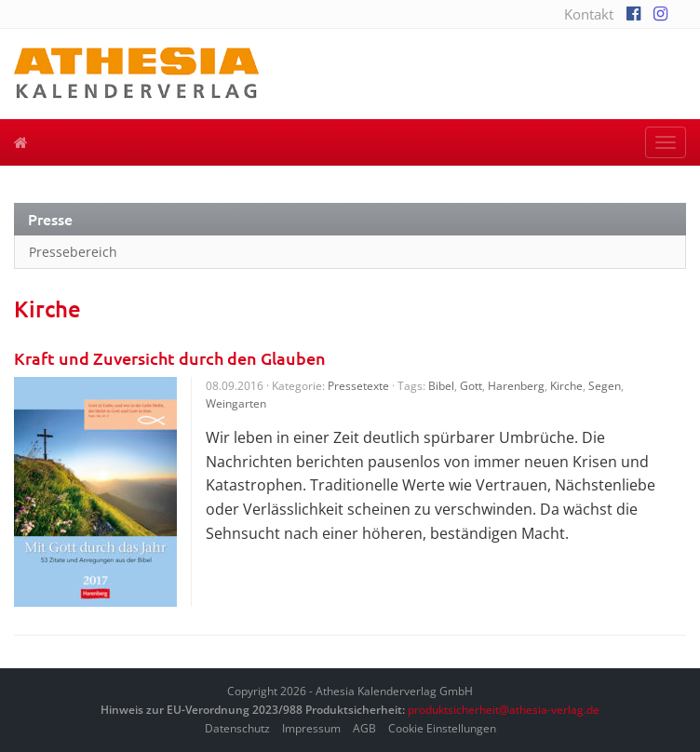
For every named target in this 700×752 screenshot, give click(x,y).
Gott (471, 386)
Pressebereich (73, 252)
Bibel (441, 386)
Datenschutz (237, 728)
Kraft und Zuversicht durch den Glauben (170, 358)
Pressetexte (358, 386)
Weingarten (236, 403)
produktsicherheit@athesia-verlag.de (504, 710)
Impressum (311, 728)
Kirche (566, 386)
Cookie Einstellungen (442, 728)
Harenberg (516, 386)
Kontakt (589, 14)
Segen (605, 386)
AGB (364, 728)
